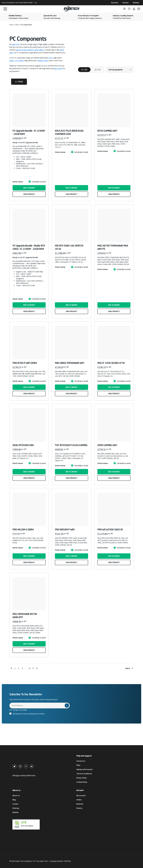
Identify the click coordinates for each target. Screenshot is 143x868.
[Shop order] (120, 70)
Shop (17, 25)
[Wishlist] (129, 9)
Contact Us (81, 761)
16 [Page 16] (29, 668)
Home (12, 25)
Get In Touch (28, 3)
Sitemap (16, 808)
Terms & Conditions (84, 774)
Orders (79, 800)
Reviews (136, 3)
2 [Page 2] (15, 668)
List (96, 70)
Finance (126, 3)
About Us (16, 795)
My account (81, 795)
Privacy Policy (82, 778)
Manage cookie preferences (24, 775)
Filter (20, 82)
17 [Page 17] (33, 668)
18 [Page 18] (37, 668)
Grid (85, 70)
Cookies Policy (82, 782)
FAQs (78, 765)
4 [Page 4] (22, 668)
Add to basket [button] (29, 188)
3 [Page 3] (19, 668)
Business (115, 3)
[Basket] (139, 9)
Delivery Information (85, 769)
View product (29, 194)
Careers (15, 804)
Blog (14, 800)
